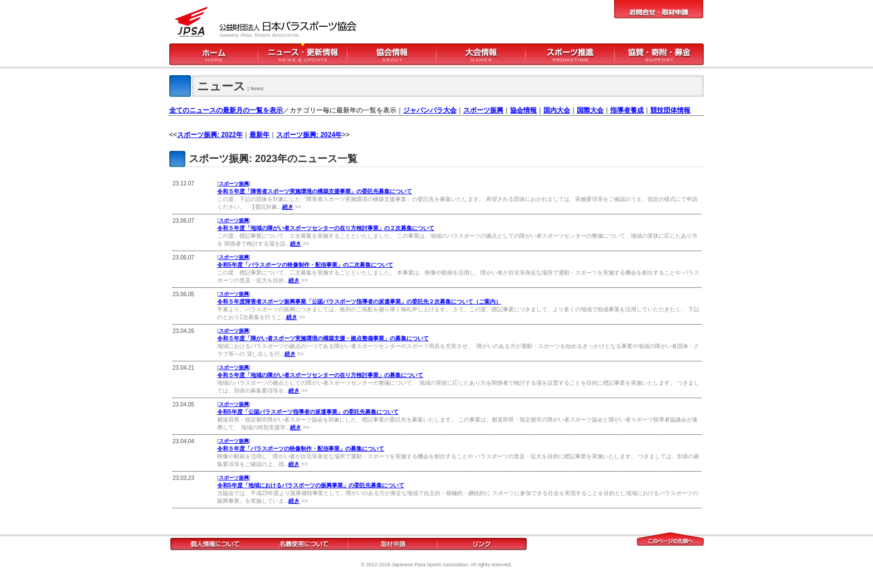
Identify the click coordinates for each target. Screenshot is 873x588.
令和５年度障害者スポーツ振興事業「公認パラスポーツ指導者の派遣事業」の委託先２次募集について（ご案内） (359, 302)
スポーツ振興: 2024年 (309, 135)
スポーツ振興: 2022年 (210, 135)
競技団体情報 (670, 110)
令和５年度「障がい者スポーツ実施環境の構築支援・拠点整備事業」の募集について (323, 338)
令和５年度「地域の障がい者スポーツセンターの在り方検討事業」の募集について (320, 375)
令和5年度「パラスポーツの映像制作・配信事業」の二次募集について (305, 265)
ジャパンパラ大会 (430, 110)
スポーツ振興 (483, 110)
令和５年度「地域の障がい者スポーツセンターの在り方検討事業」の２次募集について (326, 228)
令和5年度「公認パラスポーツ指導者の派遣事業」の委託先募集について (308, 412)
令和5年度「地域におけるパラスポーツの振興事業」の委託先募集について (311, 485)
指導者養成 (627, 110)
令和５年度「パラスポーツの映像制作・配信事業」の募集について (301, 449)
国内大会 (557, 110)
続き (288, 207)
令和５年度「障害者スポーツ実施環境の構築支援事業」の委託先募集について (315, 191)
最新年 (259, 135)
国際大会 (590, 110)
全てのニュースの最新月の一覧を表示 (226, 110)
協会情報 (523, 110)
